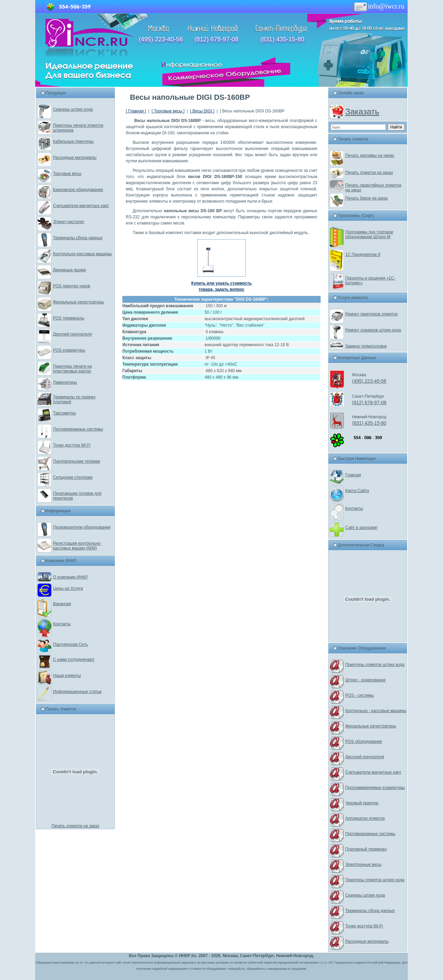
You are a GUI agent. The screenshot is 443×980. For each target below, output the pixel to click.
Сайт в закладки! (361, 528)
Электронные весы (363, 865)
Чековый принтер (362, 803)
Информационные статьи (77, 692)
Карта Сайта (357, 491)
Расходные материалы (75, 158)
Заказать (362, 112)
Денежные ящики (69, 270)
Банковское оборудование (78, 190)
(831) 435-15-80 (282, 39)
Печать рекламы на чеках (370, 155)
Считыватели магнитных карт (81, 206)
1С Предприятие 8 (363, 255)
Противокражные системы (78, 429)
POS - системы (360, 695)
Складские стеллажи (73, 477)
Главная (353, 475)
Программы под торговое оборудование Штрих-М (369, 234)
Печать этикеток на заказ (75, 826)
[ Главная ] (136, 111)
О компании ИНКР (70, 577)
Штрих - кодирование (365, 680)
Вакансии (62, 604)
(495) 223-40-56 (161, 39)
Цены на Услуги (68, 588)
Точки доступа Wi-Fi (364, 926)
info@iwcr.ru (378, 6)
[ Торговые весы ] (168, 111)
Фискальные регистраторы (78, 302)
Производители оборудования (82, 527)
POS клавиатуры (69, 350)
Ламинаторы (65, 382)
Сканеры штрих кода (73, 109)
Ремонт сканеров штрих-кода (373, 330)
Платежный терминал (366, 849)
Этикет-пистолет (69, 222)
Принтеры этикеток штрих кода (375, 665)
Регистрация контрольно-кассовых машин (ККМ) (77, 546)
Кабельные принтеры (73, 141)
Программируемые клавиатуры (375, 788)
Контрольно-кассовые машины (82, 254)
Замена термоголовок (366, 346)
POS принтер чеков (72, 286)
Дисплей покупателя (72, 334)
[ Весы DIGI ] (202, 111)
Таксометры (64, 413)
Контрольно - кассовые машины (376, 711)
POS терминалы (69, 318)
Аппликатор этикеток (365, 818)
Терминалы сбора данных (78, 238)
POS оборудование (364, 741)
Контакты (62, 624)
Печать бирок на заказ (367, 198)
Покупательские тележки (77, 461)
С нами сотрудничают (74, 659)
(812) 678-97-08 (216, 39)
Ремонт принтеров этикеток (371, 314)
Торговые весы (67, 174)
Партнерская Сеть (70, 644)
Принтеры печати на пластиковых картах (72, 369)
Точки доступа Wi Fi (72, 445)
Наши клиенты (67, 676)
